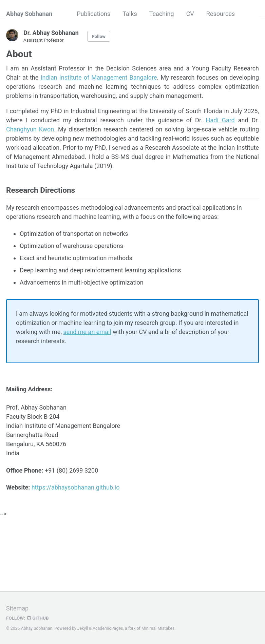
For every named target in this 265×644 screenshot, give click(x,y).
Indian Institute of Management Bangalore (99, 77)
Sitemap (17, 608)
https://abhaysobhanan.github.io (76, 487)
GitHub (38, 618)
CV (190, 14)
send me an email (87, 332)
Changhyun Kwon (30, 129)
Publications (93, 14)
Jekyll (83, 628)
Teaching (162, 14)
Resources (221, 14)
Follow (99, 36)
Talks (130, 14)
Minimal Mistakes (158, 628)
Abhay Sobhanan (29, 14)
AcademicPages (108, 628)
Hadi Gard (220, 120)
